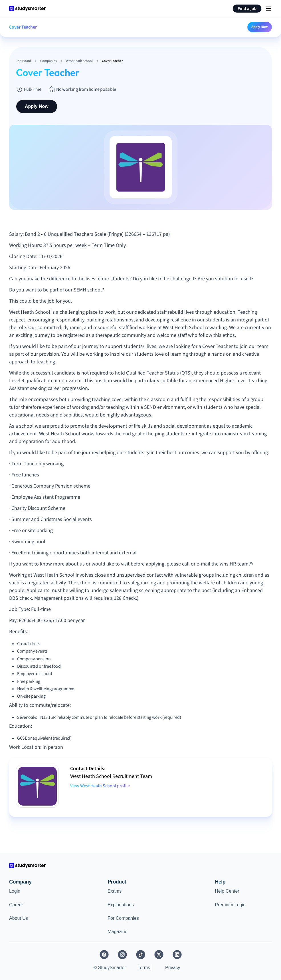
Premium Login (230, 905)
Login (15, 891)
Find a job (247, 9)
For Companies (123, 918)
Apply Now (260, 27)
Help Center (227, 891)
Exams (115, 891)
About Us (19, 918)
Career (16, 905)
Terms (144, 968)
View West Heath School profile (100, 786)
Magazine (117, 932)
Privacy (173, 968)
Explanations (121, 905)
